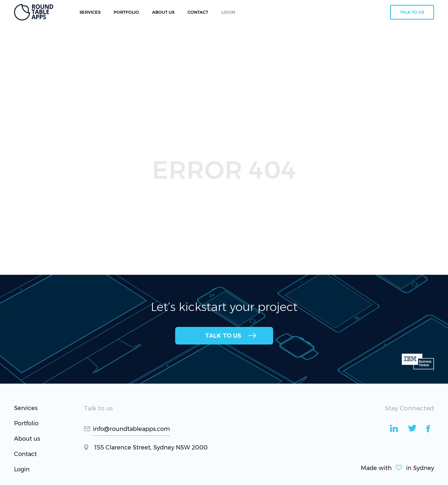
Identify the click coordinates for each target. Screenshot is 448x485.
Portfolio (126, 12)
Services (90, 12)
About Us (163, 12)
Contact (25, 454)
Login (22, 469)
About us (27, 439)
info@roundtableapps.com (131, 429)
